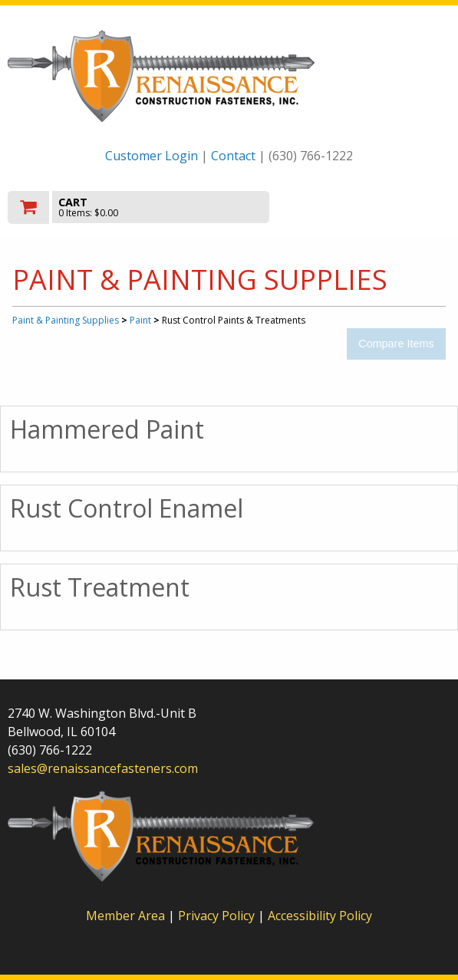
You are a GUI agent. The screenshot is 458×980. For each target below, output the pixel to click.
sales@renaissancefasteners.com (103, 768)
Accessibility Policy (320, 916)
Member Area (125, 916)
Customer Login (152, 156)
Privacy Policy (218, 916)
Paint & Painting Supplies (66, 320)
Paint (140, 320)
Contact (233, 156)
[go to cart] (163, 207)
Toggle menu (384, 206)
